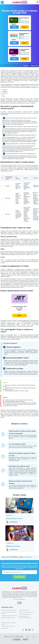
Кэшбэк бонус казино (24, 610)
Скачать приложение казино (8, 618)
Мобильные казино (13, 546)
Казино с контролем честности (26, 612)
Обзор (14, 27)
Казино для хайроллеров (25, 614)
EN (20, 603)
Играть (25, 27)
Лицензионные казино (14, 518)
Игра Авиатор (5, 628)
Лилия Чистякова (25, 557)
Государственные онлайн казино (9, 616)
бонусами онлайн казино (14, 322)
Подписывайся (19, 577)
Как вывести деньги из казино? (9, 610)
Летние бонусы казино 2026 (8, 626)
